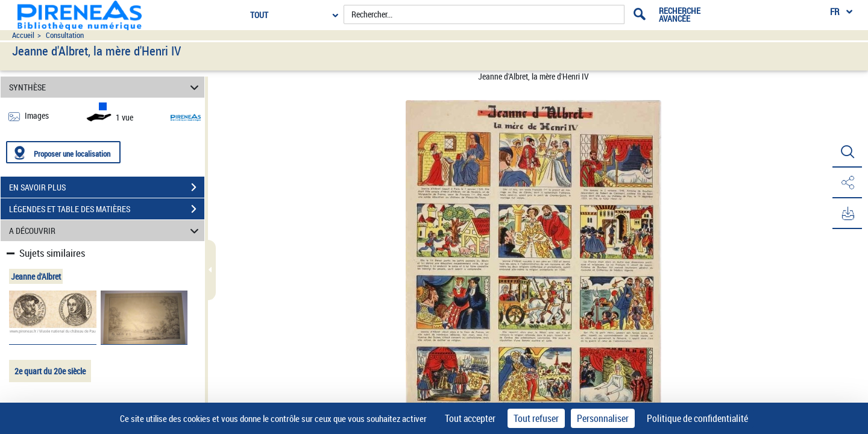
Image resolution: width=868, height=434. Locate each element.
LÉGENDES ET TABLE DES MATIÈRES (107, 209)
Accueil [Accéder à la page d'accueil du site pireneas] (23, 35)
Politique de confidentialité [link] (697, 418)
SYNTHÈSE (106, 87)
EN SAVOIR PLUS (107, 187)
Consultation (65, 35)
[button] (847, 153)
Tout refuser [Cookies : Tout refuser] (536, 418)
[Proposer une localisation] (63, 152)
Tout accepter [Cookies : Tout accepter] (470, 418)
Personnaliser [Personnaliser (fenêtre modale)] (603, 418)
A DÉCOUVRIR (106, 231)
